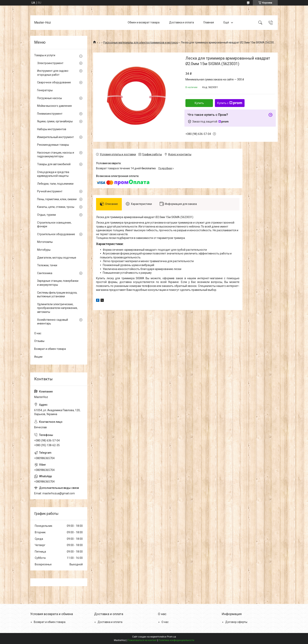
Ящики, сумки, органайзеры (55, 121)
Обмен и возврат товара (144, 22)
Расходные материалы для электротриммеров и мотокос (141, 42)
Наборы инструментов (52, 129)
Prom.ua (171, 637)
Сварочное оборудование (54, 82)
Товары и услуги (45, 55)
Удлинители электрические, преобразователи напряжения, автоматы (57, 308)
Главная (209, 22)
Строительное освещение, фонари (54, 225)
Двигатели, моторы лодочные (57, 258)
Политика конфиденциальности (176, 640)
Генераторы (45, 90)
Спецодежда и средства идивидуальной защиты (53, 174)
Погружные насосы (49, 98)
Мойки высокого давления (54, 106)
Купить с (230, 103)
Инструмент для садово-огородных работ (53, 73)
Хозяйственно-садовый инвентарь (53, 322)
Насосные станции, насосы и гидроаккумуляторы (56, 155)
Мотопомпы (45, 242)
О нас (38, 333)
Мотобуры (44, 250)
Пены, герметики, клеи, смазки (57, 199)
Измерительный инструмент (55, 137)
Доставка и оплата (181, 22)
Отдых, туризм (46, 215)
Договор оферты (236, 622)
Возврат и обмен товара (50, 349)
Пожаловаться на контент (142, 640)
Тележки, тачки (47, 265)
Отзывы (39, 341)
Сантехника (45, 273)
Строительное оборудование (56, 234)
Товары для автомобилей (54, 164)
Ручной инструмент (50, 191)
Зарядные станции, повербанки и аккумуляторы (58, 283)
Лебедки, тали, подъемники (55, 184)
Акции (38, 357)
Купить (199, 103)
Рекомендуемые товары (53, 145)
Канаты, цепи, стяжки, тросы (56, 207)
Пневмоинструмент (50, 114)
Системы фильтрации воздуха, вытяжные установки (57, 295)
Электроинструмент (50, 63)
